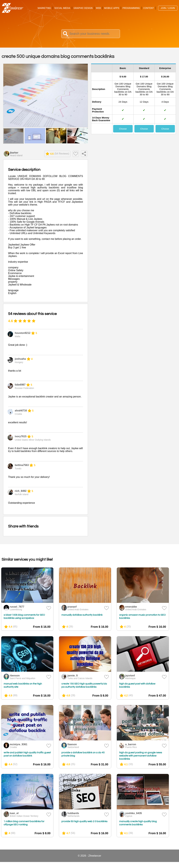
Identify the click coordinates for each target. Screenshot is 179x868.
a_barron (131, 744)
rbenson (15, 676)
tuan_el (14, 813)
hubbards (73, 813)
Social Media (62, 8)
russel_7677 (17, 607)
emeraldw (131, 607)
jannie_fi (73, 676)
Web (98, 8)
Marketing (44, 8)
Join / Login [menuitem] (168, 8)
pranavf (72, 607)
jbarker (14, 153)
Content (149, 8)
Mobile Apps (112, 8)
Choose (123, 129)
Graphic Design (83, 8)
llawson (72, 744)
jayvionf (130, 676)
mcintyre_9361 (18, 744)
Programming (131, 8)
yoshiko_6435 (134, 813)
